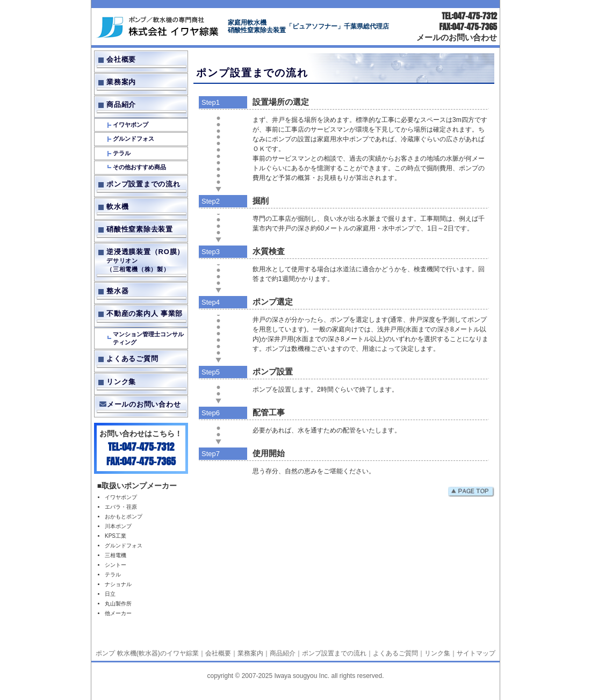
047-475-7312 (475, 16)
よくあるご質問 (132, 359)
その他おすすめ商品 (139, 167)
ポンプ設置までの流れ (143, 184)
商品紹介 (121, 104)
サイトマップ (476, 653)
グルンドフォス (134, 139)
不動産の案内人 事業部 (145, 313)
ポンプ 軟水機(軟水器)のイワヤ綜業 (147, 653)
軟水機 (117, 207)
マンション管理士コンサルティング (148, 338)
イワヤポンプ (131, 125)
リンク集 (121, 382)
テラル (122, 153)
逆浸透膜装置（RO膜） (146, 261)
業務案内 (121, 82)
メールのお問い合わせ (457, 37)
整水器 (117, 291)
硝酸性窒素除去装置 (140, 229)
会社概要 (121, 59)
